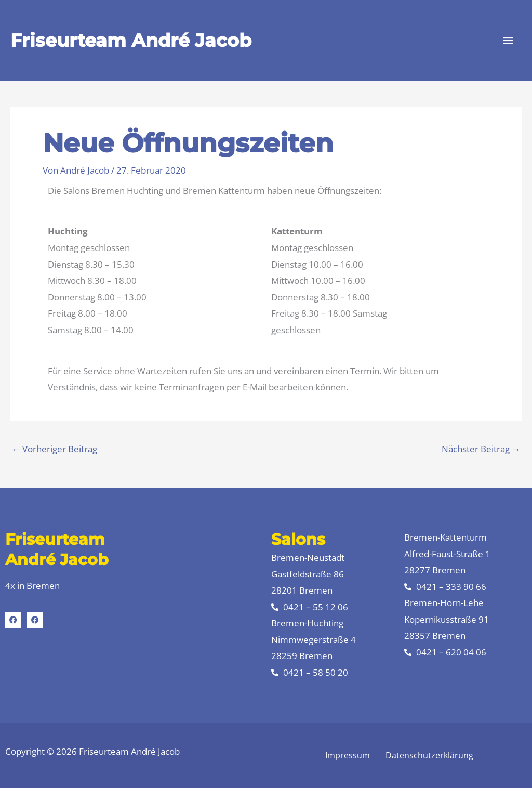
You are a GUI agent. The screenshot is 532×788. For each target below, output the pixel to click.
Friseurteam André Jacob (131, 40)
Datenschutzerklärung (429, 755)
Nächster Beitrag (481, 449)
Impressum (348, 755)
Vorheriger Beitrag (54, 449)
